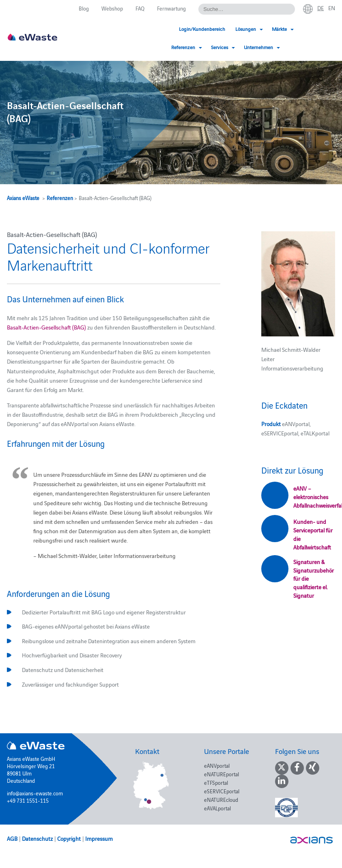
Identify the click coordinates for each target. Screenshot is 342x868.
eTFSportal (216, 782)
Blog (84, 8)
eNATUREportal (222, 774)
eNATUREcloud (221, 799)
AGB (12, 838)
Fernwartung (171, 8)
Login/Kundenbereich (126, 29)
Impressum (99, 838)
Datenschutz (37, 838)
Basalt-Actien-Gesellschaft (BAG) (46, 327)
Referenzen (60, 198)
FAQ (140, 8)
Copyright (69, 838)
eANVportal (217, 765)
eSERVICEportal (222, 791)
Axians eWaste (23, 198)
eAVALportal (217, 808)
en (332, 8)
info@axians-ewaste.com (35, 793)
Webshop (112, 8)
